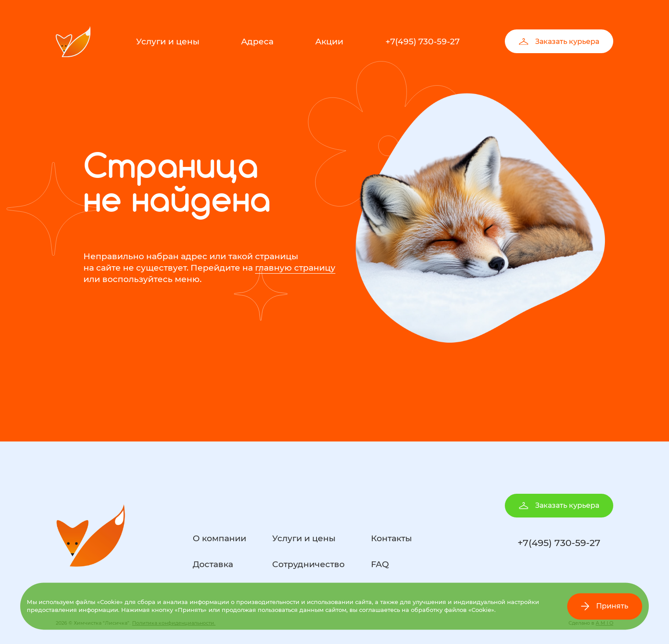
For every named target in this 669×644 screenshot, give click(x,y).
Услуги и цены (168, 42)
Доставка (213, 564)
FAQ (380, 564)
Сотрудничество (308, 564)
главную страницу (295, 268)
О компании (219, 538)
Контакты (391, 538)
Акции (329, 42)
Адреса (257, 42)
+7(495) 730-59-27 (423, 42)
